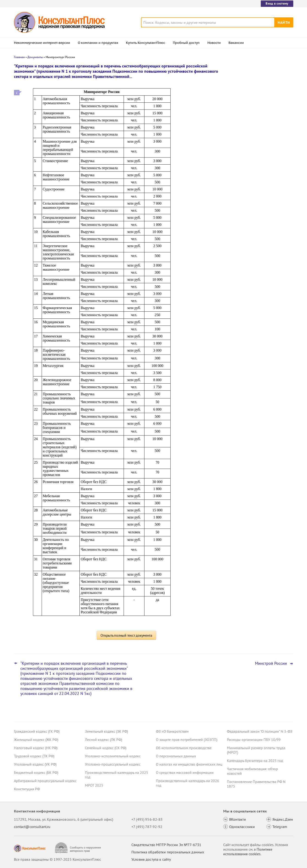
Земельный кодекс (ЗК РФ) (106, 731)
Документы (35, 57)
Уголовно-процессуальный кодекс (113, 764)
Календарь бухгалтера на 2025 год (255, 761)
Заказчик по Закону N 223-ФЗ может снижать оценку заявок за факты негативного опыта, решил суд (257, 119)
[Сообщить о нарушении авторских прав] (78, 848)
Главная (19, 57)
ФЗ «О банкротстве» (172, 731)
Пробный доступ (186, 43)
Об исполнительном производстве (184, 748)
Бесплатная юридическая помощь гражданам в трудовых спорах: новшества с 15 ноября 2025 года (255, 164)
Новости (214, 43)
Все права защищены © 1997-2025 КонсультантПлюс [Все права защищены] (57, 859)
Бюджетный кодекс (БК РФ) (36, 772)
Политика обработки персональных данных (168, 852)
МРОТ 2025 (94, 785)
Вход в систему (277, 3)
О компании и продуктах (98, 43)
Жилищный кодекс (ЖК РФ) (36, 740)
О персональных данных (176, 756)
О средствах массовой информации (185, 772)
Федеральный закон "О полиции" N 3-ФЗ (260, 731)
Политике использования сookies (248, 852)
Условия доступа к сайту (151, 859)
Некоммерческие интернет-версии (42, 43)
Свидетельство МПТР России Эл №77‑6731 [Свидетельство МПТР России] (166, 845)
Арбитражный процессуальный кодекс (45, 781)
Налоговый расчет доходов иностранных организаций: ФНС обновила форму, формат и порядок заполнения (257, 92)
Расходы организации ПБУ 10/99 (254, 740)
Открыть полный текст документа (126, 635)
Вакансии (236, 43)
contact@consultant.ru (32, 827)
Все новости (239, 179)
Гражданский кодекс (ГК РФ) (37, 731)
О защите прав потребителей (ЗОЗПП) (187, 740)
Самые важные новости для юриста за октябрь (259, 142)
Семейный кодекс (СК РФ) (106, 748)
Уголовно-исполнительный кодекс (113, 756)
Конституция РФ (27, 789)
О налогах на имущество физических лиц (189, 764)
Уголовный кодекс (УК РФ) (35, 764)
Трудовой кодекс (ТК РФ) (34, 756)
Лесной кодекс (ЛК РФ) (103, 740)
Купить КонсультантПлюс (145, 43)
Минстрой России (271, 663)
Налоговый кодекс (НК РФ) (36, 748)
